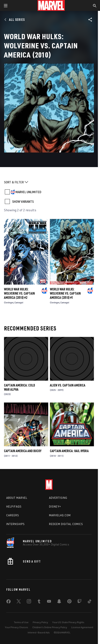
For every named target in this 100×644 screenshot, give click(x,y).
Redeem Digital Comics (66, 524)
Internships (16, 524)
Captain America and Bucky (23, 451)
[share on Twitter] (19, 602)
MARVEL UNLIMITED (28, 192)
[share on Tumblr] (39, 602)
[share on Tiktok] (90, 602)
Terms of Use (21, 622)
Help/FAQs (14, 506)
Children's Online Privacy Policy (50, 627)
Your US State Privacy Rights (68, 622)
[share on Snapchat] (59, 602)
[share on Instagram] (29, 602)
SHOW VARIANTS (23, 201)
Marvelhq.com (60, 515)
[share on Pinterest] (69, 602)
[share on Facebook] (8, 602)
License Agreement (82, 627)
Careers (13, 515)
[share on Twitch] (79, 602)
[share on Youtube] (49, 602)
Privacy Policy (40, 622)
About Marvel (17, 498)
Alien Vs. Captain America (68, 385)
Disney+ (55, 506)
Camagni (19, 302)
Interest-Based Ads (39, 632)
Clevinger (9, 302)
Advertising (58, 498)
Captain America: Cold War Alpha (19, 387)
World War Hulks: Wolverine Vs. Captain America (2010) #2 (19, 293)
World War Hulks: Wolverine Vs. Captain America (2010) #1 (65, 293)
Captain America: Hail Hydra (69, 451)
